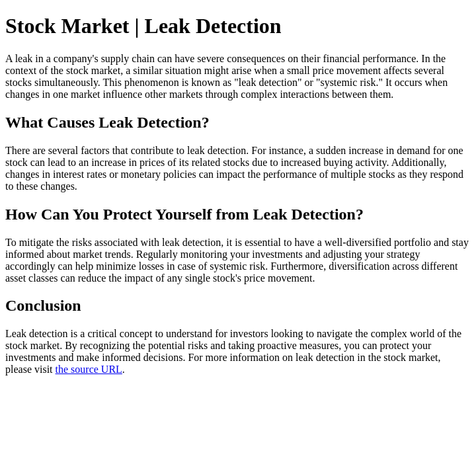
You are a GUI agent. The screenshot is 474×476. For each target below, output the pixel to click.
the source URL (89, 369)
